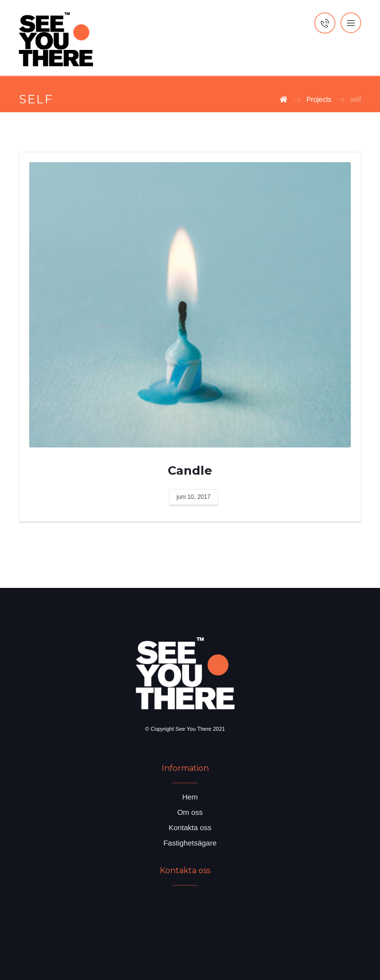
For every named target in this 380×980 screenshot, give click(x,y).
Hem (190, 797)
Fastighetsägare (190, 843)
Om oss (190, 812)
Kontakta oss (190, 827)
